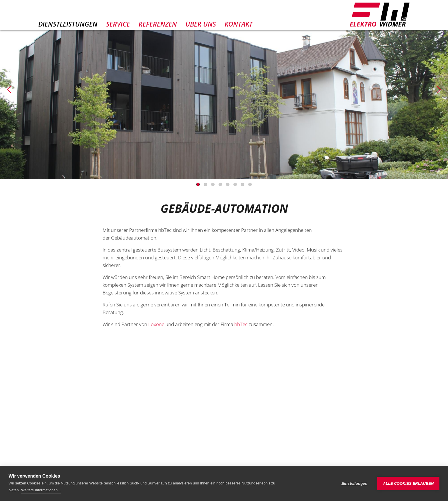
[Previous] (9, 90)
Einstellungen (354, 483)
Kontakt (239, 24)
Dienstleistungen (68, 24)
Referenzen (158, 24)
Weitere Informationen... (41, 490)
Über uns (201, 24)
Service (118, 24)
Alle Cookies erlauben (408, 483)
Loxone (156, 328)
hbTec (241, 328)
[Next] (439, 90)
